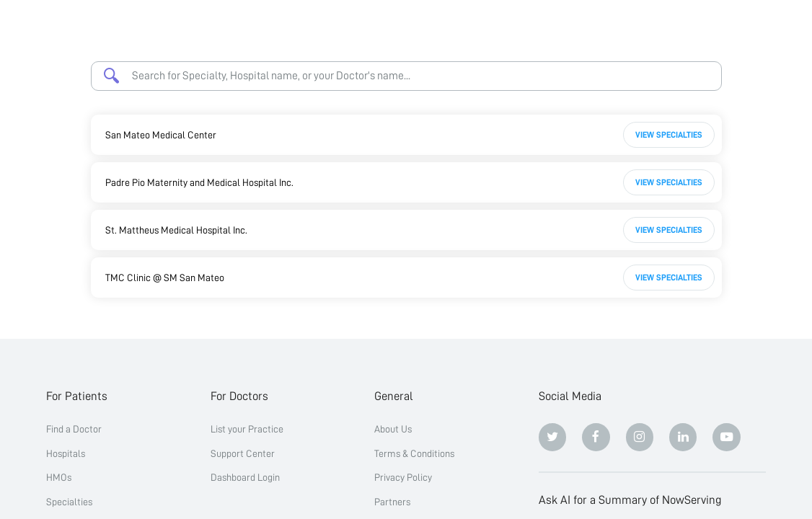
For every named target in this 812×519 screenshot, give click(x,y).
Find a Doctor (74, 429)
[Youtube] (727, 437)
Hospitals (66, 453)
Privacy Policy (403, 477)
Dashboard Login (245, 477)
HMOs (59, 477)
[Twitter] (553, 437)
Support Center (243, 453)
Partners (392, 502)
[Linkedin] (683, 437)
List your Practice (247, 429)
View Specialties (669, 135)
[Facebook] (596, 437)
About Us (393, 429)
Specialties (69, 502)
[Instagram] (640, 437)
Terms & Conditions (414, 453)
